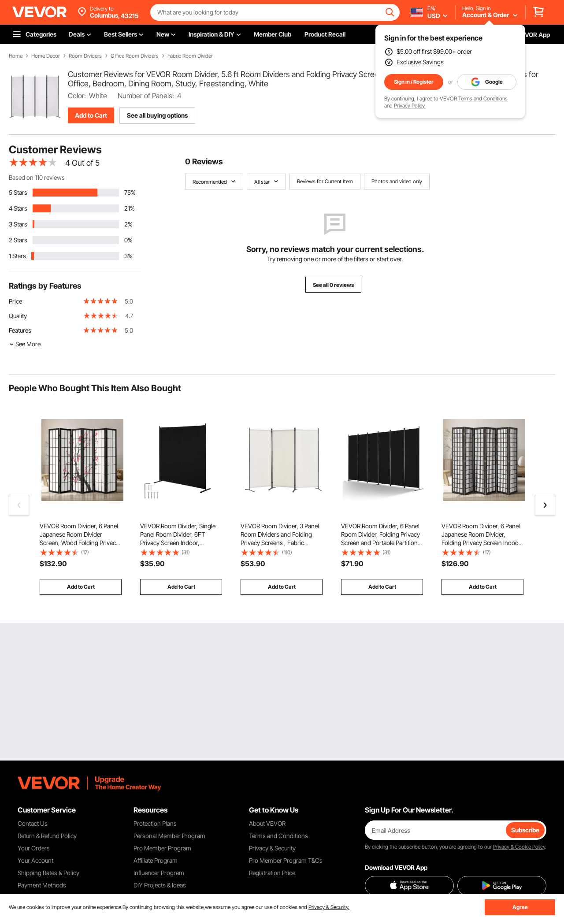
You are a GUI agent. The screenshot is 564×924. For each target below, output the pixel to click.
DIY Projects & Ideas (160, 885)
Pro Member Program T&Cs (286, 860)
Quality (18, 316)
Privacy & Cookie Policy (519, 847)
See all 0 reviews (333, 285)
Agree (520, 907)
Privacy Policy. (410, 106)
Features (20, 330)
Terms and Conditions (483, 98)
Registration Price (272, 873)
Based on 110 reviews (37, 177)
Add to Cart (91, 115)
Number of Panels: (146, 96)
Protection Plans (155, 823)
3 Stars (18, 224)
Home (16, 56)
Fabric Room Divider (190, 56)
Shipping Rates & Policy (48, 873)
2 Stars (18, 240)
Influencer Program (159, 873)
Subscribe (525, 830)
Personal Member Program (169, 836)
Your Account (35, 860)
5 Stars (18, 192)
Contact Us (33, 823)
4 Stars (18, 208)
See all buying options (157, 115)
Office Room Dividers (135, 56)
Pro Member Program (162, 848)
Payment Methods (42, 885)
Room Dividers (85, 56)
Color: (77, 96)
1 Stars (17, 256)
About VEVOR (267, 823)
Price (15, 301)
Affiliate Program (156, 860)
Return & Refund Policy (47, 836)
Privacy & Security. (329, 907)
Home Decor (46, 56)
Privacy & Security (272, 848)
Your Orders (34, 848)
